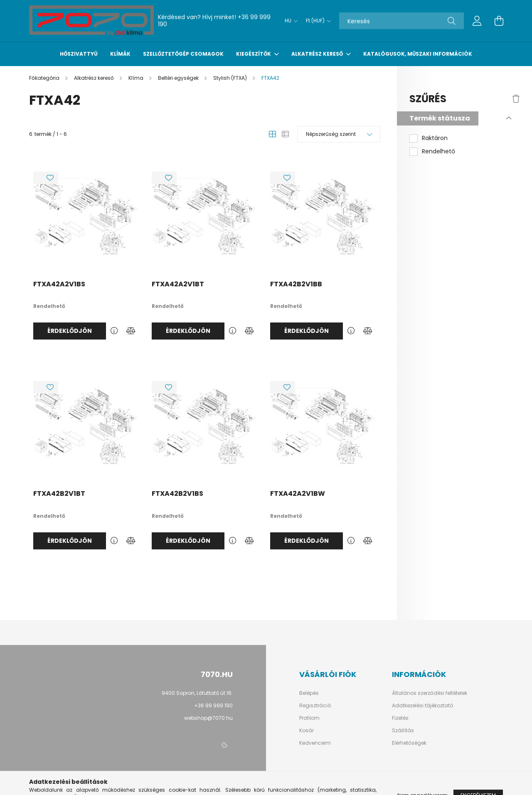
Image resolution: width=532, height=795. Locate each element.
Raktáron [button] (435, 138)
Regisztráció (315, 706)
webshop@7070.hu (208, 718)
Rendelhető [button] (438, 151)
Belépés (309, 693)
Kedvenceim (315, 743)
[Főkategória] (45, 78)
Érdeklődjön (70, 331)
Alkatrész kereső (318, 54)
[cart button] (499, 21)
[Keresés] (401, 21)
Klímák (120, 54)
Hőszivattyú (79, 54)
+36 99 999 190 (213, 705)
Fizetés (400, 718)
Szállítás (403, 731)
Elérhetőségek (409, 743)
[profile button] (477, 21)
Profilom (309, 718)
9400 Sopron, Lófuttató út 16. (197, 693)
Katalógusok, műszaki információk (418, 54)
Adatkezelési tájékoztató (422, 706)
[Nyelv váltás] (289, 21)
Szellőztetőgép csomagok (183, 54)
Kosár (307, 731)
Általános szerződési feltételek (430, 693)
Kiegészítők (254, 54)
